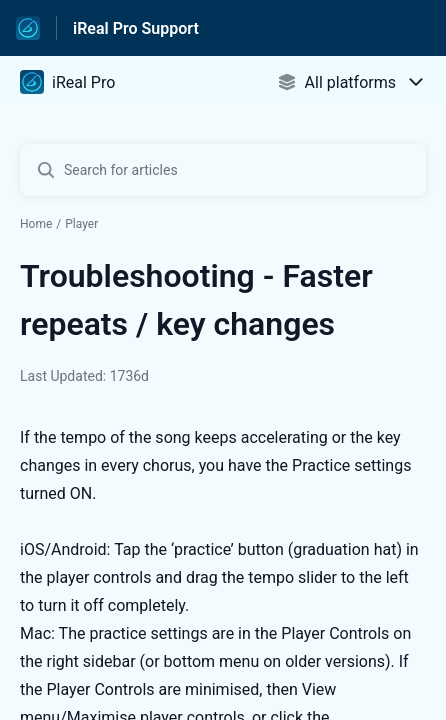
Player (81, 224)
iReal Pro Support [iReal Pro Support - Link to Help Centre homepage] (136, 28)
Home (36, 224)
